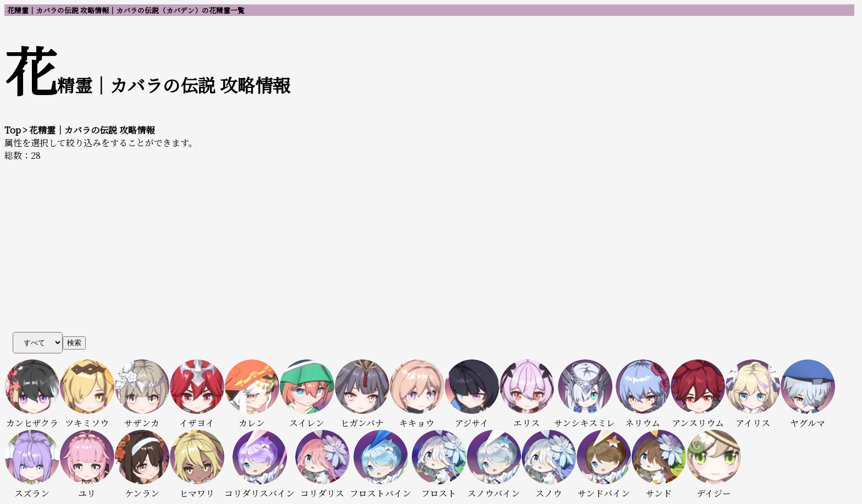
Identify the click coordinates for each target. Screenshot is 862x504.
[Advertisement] (431, 244)
